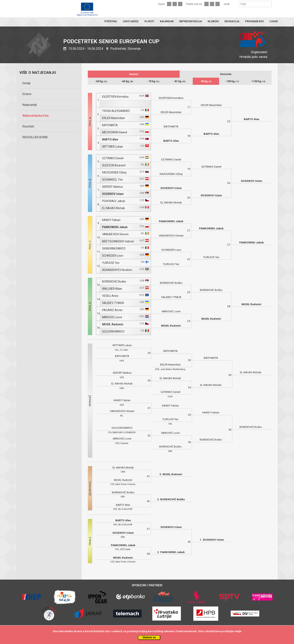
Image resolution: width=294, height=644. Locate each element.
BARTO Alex (110, 140)
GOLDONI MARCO (113, 332)
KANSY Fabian (111, 220)
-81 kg (180, 81)
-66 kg (127, 81)
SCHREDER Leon (113, 256)
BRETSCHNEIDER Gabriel (118, 241)
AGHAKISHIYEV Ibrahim (117, 270)
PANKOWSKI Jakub (115, 227)
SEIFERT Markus (112, 187)
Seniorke (226, 74)
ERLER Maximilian (114, 118)
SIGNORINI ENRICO (114, 249)
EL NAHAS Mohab (114, 208)
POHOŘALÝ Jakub (114, 201)
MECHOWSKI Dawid (115, 132)
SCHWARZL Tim (112, 180)
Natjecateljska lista (36, 116)
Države (27, 94)
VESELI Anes (110, 296)
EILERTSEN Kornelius (115, 97)
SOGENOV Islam (113, 194)
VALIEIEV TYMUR (113, 303)
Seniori (134, 74)
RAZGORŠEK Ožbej (114, 173)
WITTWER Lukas (112, 147)
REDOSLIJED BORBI (35, 137)
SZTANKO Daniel (113, 158)
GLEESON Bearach (114, 165)
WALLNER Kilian (112, 289)
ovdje (238, 631)
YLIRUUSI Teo (111, 263)
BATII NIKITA (110, 125)
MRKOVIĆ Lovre (112, 317)
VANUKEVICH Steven (115, 234)
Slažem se (149, 637)
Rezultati (28, 126)
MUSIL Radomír (113, 324)
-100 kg (232, 81)
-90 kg (206, 81)
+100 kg (258, 81)
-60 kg (101, 81)
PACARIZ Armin (112, 310)
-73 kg (153, 81)
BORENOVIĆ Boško (114, 282)
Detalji (26, 83)
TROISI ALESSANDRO (116, 111)
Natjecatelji (30, 105)
